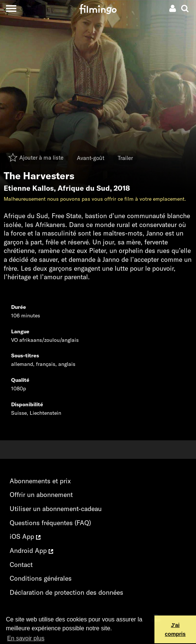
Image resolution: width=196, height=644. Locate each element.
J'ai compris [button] (175, 630)
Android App (31, 550)
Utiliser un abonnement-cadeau (56, 509)
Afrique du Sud (84, 188)
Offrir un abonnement (41, 495)
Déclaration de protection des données (66, 592)
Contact (21, 565)
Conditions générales (41, 578)
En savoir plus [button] (26, 638)
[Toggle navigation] (11, 8)
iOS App (25, 536)
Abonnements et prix (40, 481)
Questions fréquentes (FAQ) (50, 523)
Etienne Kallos (29, 188)
